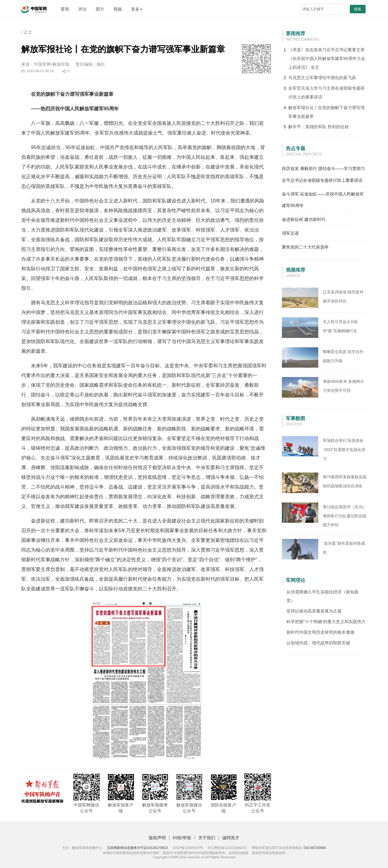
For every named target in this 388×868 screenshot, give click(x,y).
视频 (118, 9)
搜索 (358, 9)
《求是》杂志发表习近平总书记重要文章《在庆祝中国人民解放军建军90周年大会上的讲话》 (327, 58)
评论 (82, 9)
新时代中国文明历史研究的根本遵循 (320, 632)
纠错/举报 (182, 838)
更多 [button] (137, 9)
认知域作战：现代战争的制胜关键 (318, 643)
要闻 (65, 9)
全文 (315, 67)
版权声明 (157, 838)
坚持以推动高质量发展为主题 (314, 611)
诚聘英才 (231, 838)
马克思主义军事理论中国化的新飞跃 (322, 78)
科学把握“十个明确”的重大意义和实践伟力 (326, 622)
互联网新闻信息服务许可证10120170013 (137, 848)
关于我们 (207, 838)
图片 (100, 9)
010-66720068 (315, 848)
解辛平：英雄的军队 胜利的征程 (319, 127)
